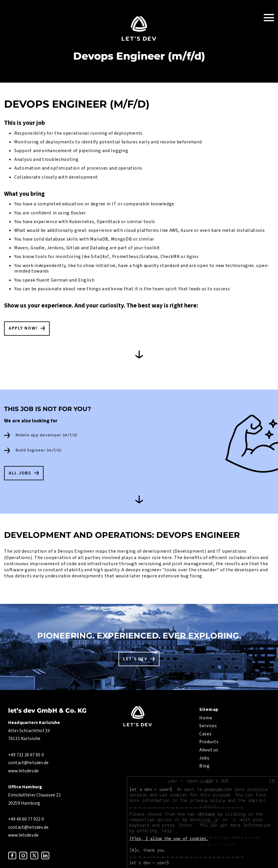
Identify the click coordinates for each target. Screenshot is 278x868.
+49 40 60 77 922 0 (26, 819)
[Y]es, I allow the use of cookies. (169, 838)
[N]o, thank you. (148, 850)
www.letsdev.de (23, 771)
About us (209, 750)
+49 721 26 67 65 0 (26, 755)
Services (208, 726)
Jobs (204, 758)
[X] (272, 781)
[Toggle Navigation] (269, 17)
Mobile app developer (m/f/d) (46, 435)
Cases (206, 734)
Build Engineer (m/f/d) (39, 450)
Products (209, 742)
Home (206, 718)
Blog (205, 766)
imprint (257, 800)
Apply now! (23, 328)
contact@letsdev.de (28, 763)
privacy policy (208, 800)
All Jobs (20, 473)
